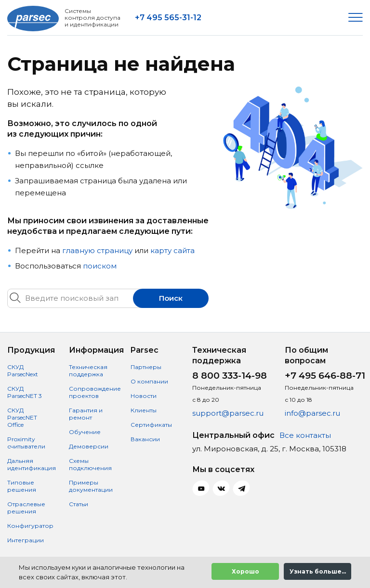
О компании (149, 381)
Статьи (79, 504)
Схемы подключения (90, 464)
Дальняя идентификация (32, 464)
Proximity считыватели (26, 443)
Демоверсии (89, 446)
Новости (144, 396)
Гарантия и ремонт (86, 414)
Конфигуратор (30, 526)
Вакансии (145, 439)
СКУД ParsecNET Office (22, 417)
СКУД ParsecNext (23, 371)
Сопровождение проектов (95, 392)
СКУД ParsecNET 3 (25, 392)
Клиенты (144, 410)
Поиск (171, 298)
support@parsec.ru (228, 413)
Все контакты (305, 435)
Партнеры (146, 367)
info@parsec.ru (312, 413)
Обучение (85, 432)
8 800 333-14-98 (230, 376)
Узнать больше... (318, 571)
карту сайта (172, 250)
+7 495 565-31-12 (168, 18)
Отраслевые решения (26, 508)
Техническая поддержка (88, 371)
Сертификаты (151, 425)
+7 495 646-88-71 (325, 376)
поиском (100, 266)
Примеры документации (91, 486)
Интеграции (26, 540)
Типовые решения (22, 486)
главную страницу (97, 250)
